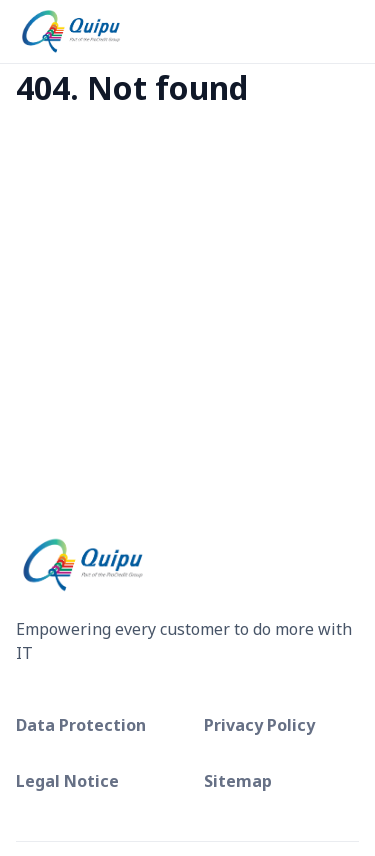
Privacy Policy (259, 725)
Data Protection (81, 725)
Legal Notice (67, 781)
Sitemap (238, 781)
